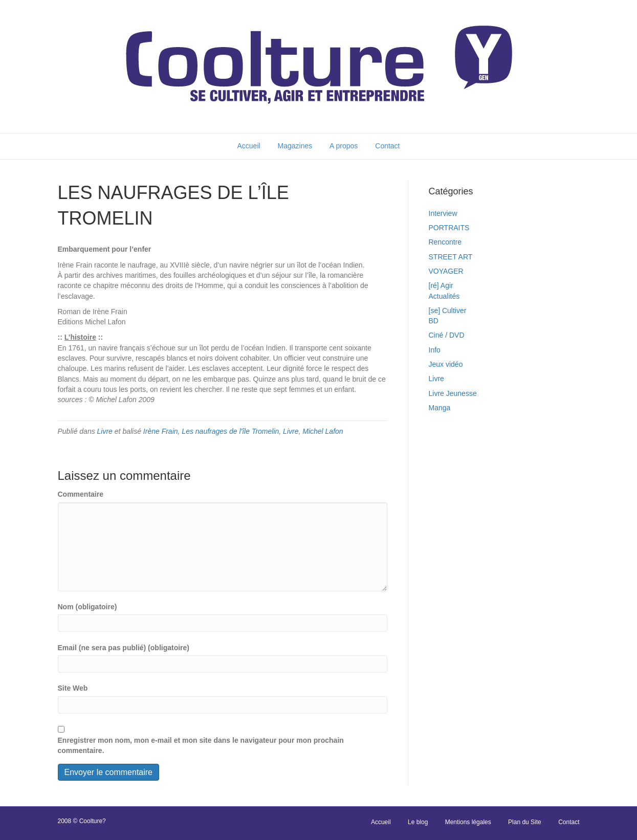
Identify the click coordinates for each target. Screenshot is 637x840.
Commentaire (81, 494)
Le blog (418, 822)
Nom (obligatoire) (87, 607)
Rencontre (445, 242)
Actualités (444, 296)
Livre (105, 431)
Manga (440, 408)
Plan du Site (525, 822)
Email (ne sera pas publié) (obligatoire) (124, 648)
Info (435, 350)
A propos (344, 146)
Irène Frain (161, 431)
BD (434, 321)
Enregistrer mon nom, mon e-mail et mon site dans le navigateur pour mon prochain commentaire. (201, 745)
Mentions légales (468, 822)
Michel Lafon (323, 431)
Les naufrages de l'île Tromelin (230, 431)
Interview (443, 213)
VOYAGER (446, 271)
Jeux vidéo (446, 364)
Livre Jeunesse (453, 393)
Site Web (73, 688)
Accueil (248, 146)
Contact (387, 146)
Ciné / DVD (447, 335)
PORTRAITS (449, 228)
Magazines (295, 146)
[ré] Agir (441, 285)
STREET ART (451, 257)
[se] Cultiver (448, 311)
